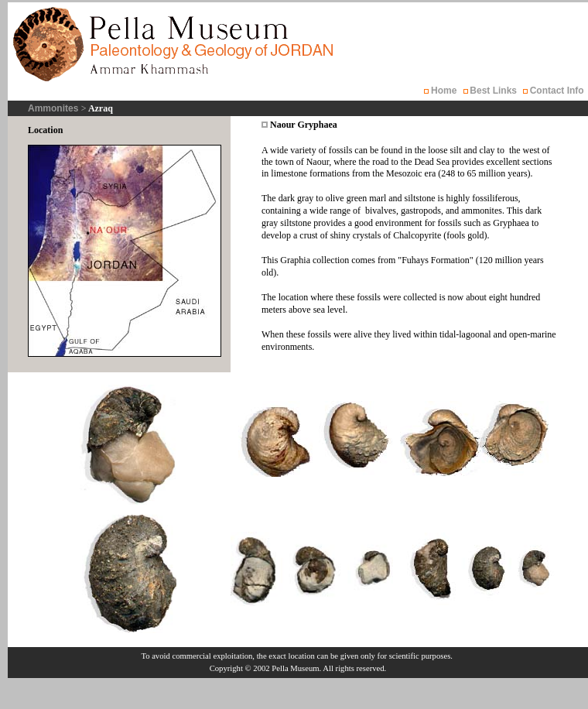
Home (444, 91)
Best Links (493, 91)
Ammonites (55, 108)
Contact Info (557, 91)
